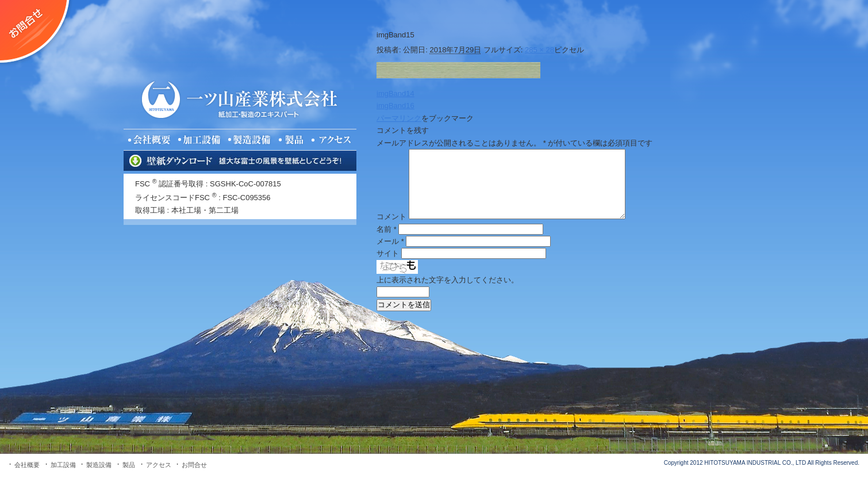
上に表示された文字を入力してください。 (448, 280)
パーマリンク (399, 118)
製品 (129, 465)
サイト (388, 253)
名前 (387, 229)
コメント (391, 217)
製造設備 (99, 465)
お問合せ (194, 465)
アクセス (159, 465)
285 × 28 (539, 50)
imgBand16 (395, 106)
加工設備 (63, 465)
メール (390, 241)
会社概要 (27, 465)
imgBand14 (395, 93)
